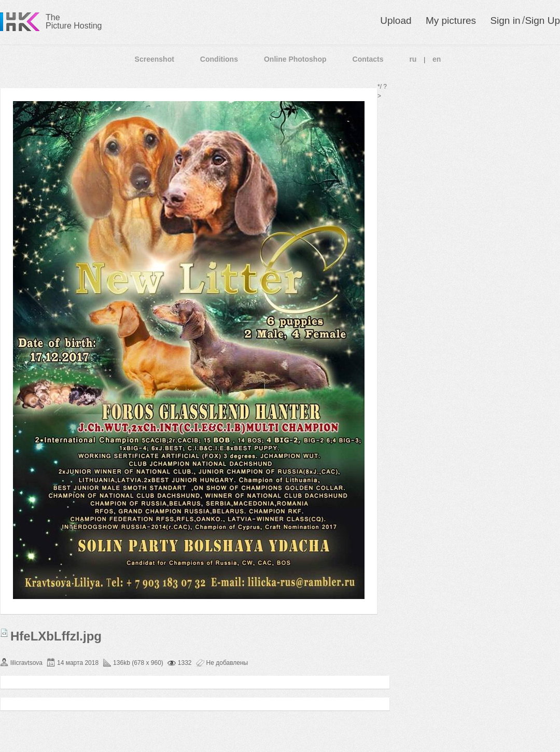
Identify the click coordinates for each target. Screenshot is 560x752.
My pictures (451, 20)
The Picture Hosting (74, 22)
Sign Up (542, 20)
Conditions (219, 59)
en (437, 59)
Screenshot (155, 59)
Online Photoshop (295, 59)
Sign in (505, 20)
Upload (396, 20)
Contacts (368, 59)
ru (413, 59)
